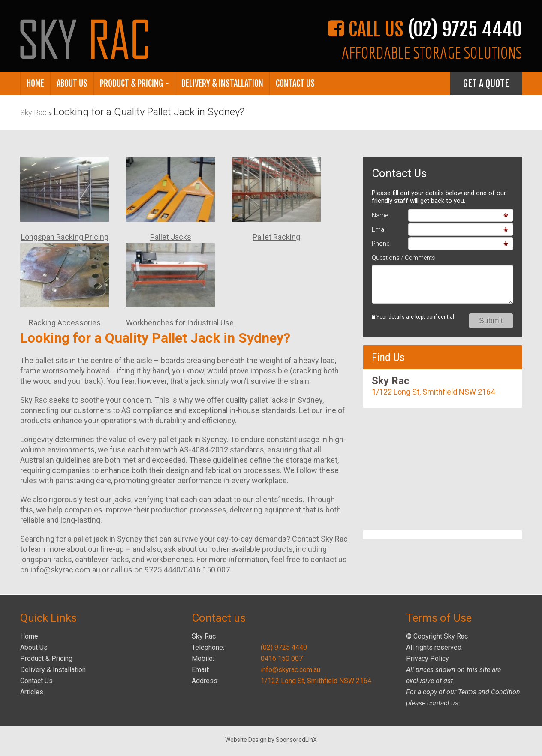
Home (35, 83)
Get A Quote (486, 83)
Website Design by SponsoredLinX (271, 740)
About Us (72, 83)
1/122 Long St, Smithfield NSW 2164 (433, 392)
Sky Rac (33, 113)
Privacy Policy (428, 658)
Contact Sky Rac (320, 539)
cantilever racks (102, 559)
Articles (32, 692)
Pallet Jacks (171, 237)
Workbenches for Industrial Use (180, 323)
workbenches (170, 559)
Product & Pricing (134, 83)
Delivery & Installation (222, 83)
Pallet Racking (276, 237)
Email (379, 229)
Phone (381, 244)
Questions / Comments (403, 258)
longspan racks (46, 559)
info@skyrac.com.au (65, 570)
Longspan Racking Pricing (65, 237)
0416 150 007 (282, 658)
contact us (443, 703)
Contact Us (295, 83)
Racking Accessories (65, 323)
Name (380, 215)
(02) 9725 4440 (284, 647)
